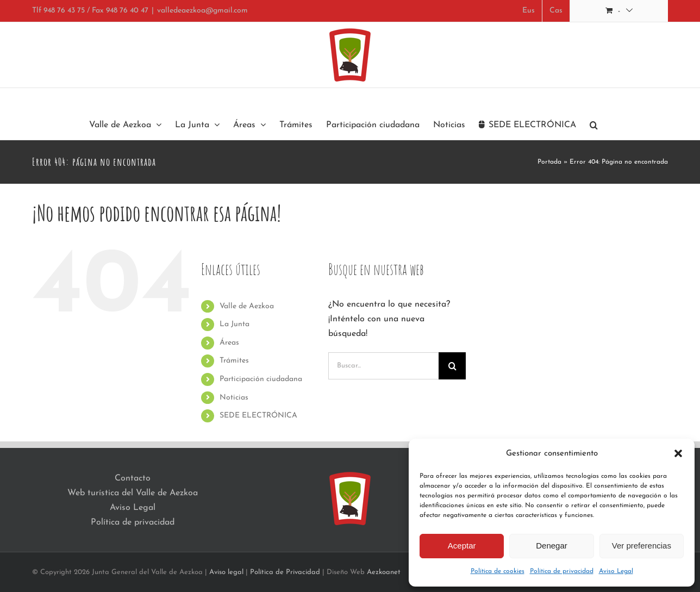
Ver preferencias (642, 546)
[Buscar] (452, 366)
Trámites (234, 361)
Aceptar (462, 546)
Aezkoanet (384, 572)
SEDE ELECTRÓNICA (258, 416)
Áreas (229, 343)
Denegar (552, 546)
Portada (549, 162)
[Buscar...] (384, 366)
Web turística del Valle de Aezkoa (133, 493)
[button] (678, 453)
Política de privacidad (562, 571)
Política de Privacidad (285, 572)
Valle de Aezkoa (247, 306)
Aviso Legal (616, 571)
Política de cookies (498, 571)
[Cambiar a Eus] (529, 11)
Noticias (234, 398)
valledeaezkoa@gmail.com (202, 11)
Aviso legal (226, 572)
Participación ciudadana (261, 379)
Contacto (133, 478)
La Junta (235, 324)
